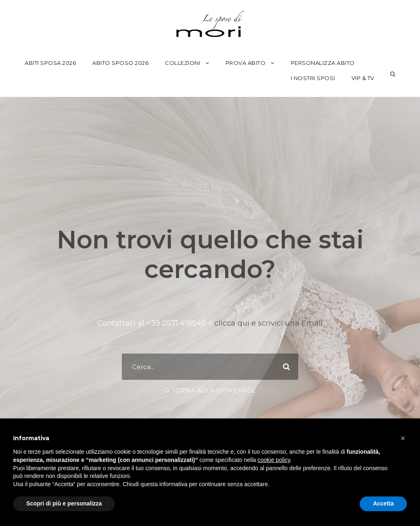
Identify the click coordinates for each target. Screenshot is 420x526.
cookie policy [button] (274, 460)
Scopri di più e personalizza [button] (64, 503)
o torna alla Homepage (210, 390)
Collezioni (183, 63)
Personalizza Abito (323, 63)
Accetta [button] (383, 503)
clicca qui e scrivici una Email (268, 323)
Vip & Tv (363, 78)
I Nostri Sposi (313, 78)
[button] (403, 438)
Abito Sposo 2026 (120, 63)
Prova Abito (246, 63)
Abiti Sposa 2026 (50, 63)
